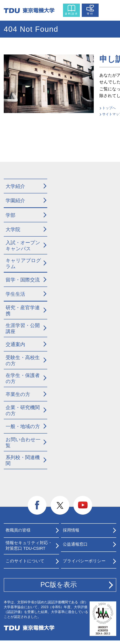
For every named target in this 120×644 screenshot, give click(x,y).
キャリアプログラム (23, 264)
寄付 (90, 14)
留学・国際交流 (23, 280)
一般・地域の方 (23, 426)
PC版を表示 (59, 585)
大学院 (13, 229)
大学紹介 (15, 186)
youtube (83, 505)
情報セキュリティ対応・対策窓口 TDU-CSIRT (29, 546)
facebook (37, 505)
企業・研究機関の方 (23, 411)
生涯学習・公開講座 (23, 328)
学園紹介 (15, 201)
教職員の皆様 (18, 530)
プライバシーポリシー (84, 561)
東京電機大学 (29, 628)
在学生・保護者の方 (23, 378)
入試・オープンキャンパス (23, 246)
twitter (60, 505)
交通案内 (15, 344)
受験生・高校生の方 (23, 361)
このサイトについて (25, 561)
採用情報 (71, 530)
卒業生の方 (18, 394)
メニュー (108, 9)
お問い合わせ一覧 (23, 443)
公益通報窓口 (75, 544)
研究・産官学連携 (23, 311)
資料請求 (71, 14)
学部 (10, 215)
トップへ (109, 108)
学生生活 (15, 294)
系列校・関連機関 (23, 460)
